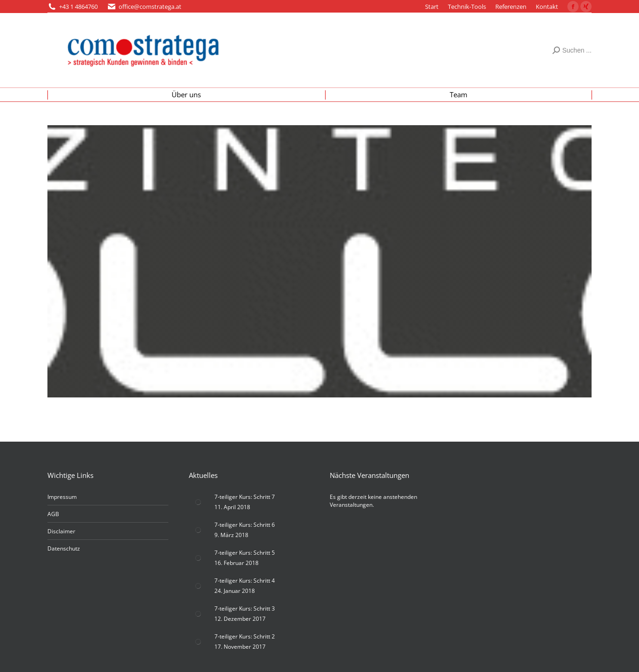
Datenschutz (64, 548)
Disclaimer (61, 531)
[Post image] (198, 502)
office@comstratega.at (150, 7)
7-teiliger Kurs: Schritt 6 (245, 525)
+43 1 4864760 (78, 7)
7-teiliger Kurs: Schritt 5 (245, 553)
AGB (53, 514)
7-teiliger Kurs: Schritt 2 (245, 636)
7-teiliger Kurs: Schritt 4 (245, 581)
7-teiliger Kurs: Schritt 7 (245, 497)
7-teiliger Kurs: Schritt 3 (245, 608)
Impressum (62, 497)
